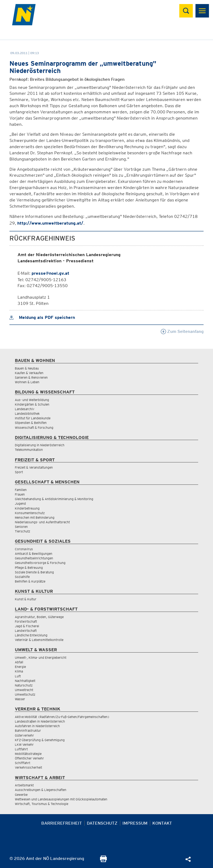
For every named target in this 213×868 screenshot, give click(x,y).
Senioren (21, 527)
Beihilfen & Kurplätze (30, 581)
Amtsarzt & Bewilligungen (34, 554)
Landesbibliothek (27, 414)
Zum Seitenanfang (182, 331)
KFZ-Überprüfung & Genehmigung (40, 740)
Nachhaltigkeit (25, 681)
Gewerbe (21, 795)
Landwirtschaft (26, 631)
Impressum (135, 823)
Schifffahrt (23, 763)
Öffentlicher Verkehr (29, 758)
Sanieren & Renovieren (31, 377)
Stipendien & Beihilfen (31, 423)
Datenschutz (102, 823)
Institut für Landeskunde (33, 418)
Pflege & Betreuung (29, 568)
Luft (18, 676)
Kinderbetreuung (27, 508)
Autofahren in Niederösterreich (37, 726)
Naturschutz (24, 685)
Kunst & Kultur (26, 599)
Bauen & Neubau (27, 368)
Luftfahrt (21, 749)
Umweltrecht (24, 690)
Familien (21, 490)
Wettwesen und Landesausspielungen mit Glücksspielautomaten (61, 799)
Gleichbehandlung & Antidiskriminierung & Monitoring (54, 499)
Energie (20, 667)
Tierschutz (23, 531)
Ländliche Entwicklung (31, 635)
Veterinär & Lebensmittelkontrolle (39, 640)
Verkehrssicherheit (28, 767)
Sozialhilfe (22, 577)
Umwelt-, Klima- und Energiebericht (41, 658)
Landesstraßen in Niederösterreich (40, 721)
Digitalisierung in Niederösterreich (40, 445)
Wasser (20, 699)
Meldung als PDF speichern (42, 317)
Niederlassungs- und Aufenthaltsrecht (42, 522)
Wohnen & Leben (27, 382)
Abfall (19, 662)
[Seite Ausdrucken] (103, 861)
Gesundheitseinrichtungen (34, 558)
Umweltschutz (25, 694)
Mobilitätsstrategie (28, 754)
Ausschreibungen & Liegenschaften (41, 790)
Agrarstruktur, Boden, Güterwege (39, 617)
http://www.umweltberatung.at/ (50, 223)
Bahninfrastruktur (28, 731)
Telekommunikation (29, 450)
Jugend (20, 503)
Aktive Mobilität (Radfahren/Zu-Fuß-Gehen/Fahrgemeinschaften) (62, 717)
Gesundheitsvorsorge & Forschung (40, 563)
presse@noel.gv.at (50, 273)
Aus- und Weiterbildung (32, 400)
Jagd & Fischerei (27, 626)
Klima (19, 671)
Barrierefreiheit (62, 823)
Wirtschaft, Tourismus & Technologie (42, 804)
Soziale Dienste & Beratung (34, 572)
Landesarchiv (25, 409)
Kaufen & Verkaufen (29, 373)
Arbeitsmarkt (24, 785)
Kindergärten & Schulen (32, 404)
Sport (19, 472)
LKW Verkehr (24, 745)
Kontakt (162, 823)
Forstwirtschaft (26, 621)
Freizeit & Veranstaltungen (34, 467)
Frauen (20, 494)
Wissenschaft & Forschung (34, 428)
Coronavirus (24, 549)
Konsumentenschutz (30, 513)
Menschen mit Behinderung (35, 517)
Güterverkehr (24, 735)
